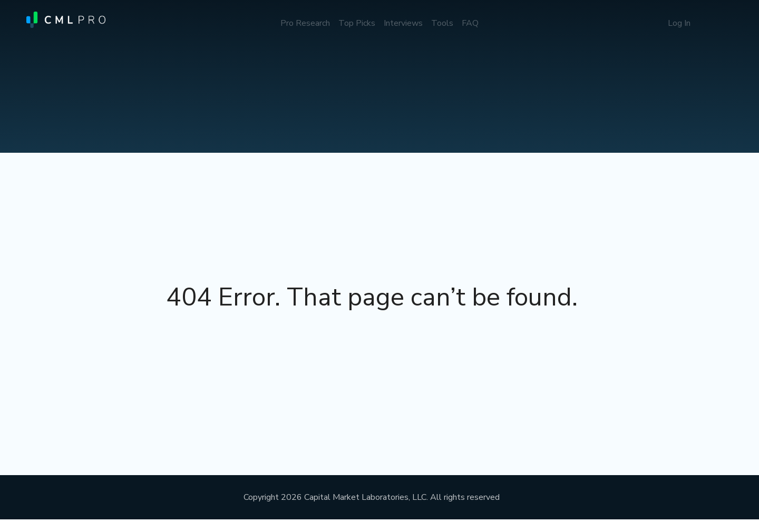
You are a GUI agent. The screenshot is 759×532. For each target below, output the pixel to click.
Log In (679, 23)
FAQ (470, 23)
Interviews (403, 23)
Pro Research (305, 23)
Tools (442, 23)
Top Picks (357, 23)
